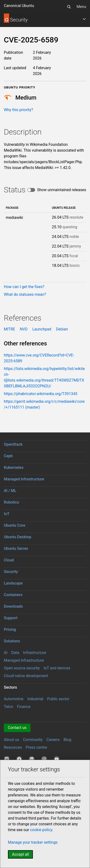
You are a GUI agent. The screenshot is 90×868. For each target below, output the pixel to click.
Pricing (10, 629)
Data (15, 653)
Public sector (58, 699)
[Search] (69, 7)
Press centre (36, 747)
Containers (13, 595)
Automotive (14, 699)
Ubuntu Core (15, 525)
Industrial (35, 699)
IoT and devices (57, 668)
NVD (24, 329)
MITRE (9, 329)
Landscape (13, 583)
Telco (9, 707)
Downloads (13, 606)
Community (33, 740)
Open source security (22, 668)
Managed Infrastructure (24, 660)
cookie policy (41, 830)
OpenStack (13, 444)
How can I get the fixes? (24, 287)
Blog (67, 740)
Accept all (20, 854)
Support (11, 618)
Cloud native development (26, 676)
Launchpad (42, 329)
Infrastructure (35, 653)
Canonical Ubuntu (19, 6)
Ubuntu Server (16, 548)
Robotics (11, 502)
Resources (13, 747)
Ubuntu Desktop (18, 537)
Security (11, 572)
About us (12, 740)
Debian (62, 329)
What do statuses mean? (25, 294)
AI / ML (10, 491)
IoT (7, 514)
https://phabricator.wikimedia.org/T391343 (41, 394)
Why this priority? (18, 110)
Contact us (17, 728)
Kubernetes (14, 468)
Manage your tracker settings (33, 842)
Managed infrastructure (24, 479)
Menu (81, 7)
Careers (53, 740)
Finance (24, 707)
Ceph (8, 456)
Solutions (12, 641)
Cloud (9, 560)
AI (6, 653)
